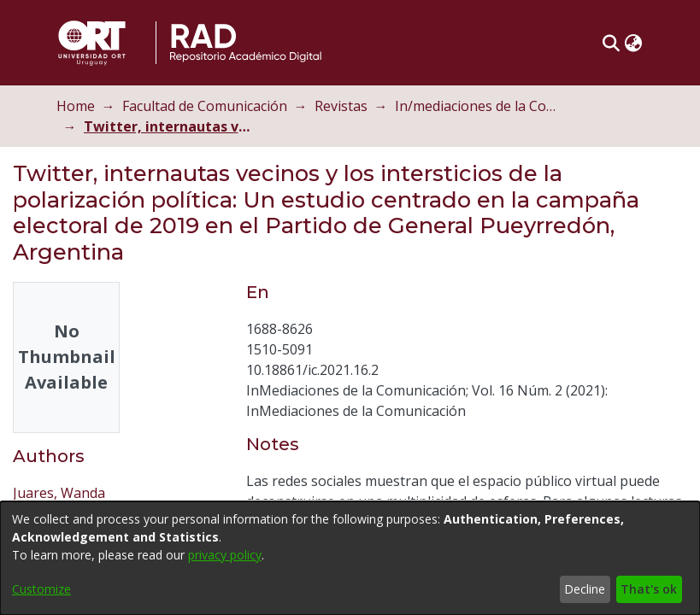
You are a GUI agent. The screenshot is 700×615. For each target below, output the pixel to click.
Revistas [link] (346, 106)
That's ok (649, 589)
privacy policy (225, 555)
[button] (617, 43)
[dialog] (350, 558)
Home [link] (81, 106)
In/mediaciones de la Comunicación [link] (485, 106)
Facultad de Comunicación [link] (210, 106)
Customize (41, 589)
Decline (585, 589)
